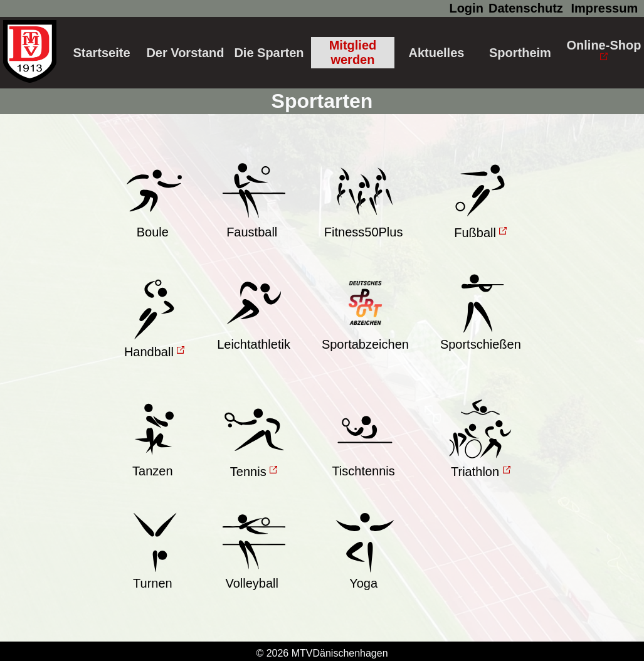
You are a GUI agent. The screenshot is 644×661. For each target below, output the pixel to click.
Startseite (101, 53)
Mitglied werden (353, 52)
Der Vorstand (185, 53)
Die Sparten (269, 53)
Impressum (604, 8)
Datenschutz (526, 8)
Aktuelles (436, 53)
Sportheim (520, 53)
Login (466, 8)
